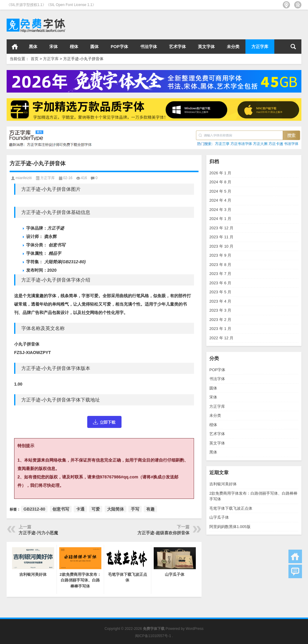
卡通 (80, 509)
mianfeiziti (24, 178)
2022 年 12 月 (221, 338)
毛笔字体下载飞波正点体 (231, 508)
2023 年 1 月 (220, 329)
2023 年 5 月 (220, 292)
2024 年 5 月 (220, 191)
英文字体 (206, 47)
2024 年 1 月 (220, 219)
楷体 (74, 47)
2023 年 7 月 (220, 274)
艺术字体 (177, 47)
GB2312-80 (34, 509)
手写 (135, 509)
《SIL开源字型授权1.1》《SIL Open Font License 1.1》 (51, 5)
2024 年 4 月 (220, 200)
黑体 (33, 47)
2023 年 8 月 (220, 265)
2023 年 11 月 (221, 237)
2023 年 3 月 (220, 310)
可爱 (96, 509)
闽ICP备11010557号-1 (153, 636)
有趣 (150, 509)
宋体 (54, 47)
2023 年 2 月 (220, 320)
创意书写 (61, 509)
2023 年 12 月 (221, 228)
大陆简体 (115, 509)
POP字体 (119, 47)
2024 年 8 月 (220, 182)
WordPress (194, 629)
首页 (15, 47)
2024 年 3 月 (220, 210)
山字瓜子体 (219, 517)
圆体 (94, 47)
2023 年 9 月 (220, 255)
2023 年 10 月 (221, 246)
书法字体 (149, 47)
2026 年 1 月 (220, 173)
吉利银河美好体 (223, 484)
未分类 (233, 47)
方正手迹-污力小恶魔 (38, 533)
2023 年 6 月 (220, 283)
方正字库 (260, 47)
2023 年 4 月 (220, 301)
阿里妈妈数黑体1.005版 (230, 527)
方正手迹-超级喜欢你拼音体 (163, 533)
